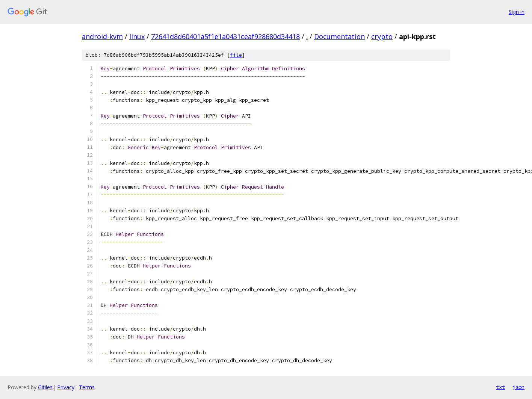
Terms (87, 387)
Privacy (66, 387)
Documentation (339, 36)
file (236, 55)
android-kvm (102, 36)
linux (137, 36)
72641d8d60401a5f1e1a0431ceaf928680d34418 (225, 36)
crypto (382, 36)
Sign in (517, 12)
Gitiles (45, 387)
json (518, 387)
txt (500, 387)
